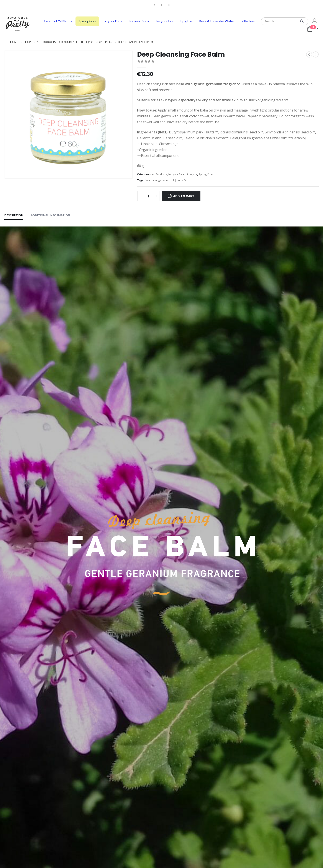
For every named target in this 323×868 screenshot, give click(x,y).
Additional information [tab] (50, 215)
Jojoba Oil (181, 180)
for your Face (112, 21)
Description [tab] (14, 215)
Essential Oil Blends (58, 21)
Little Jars (248, 21)
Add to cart (184, 196)
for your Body (139, 21)
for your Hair (165, 21)
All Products (160, 174)
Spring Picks (87, 21)
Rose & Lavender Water (217, 21)
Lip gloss (187, 21)
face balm (151, 180)
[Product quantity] (148, 196)
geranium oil (166, 180)
